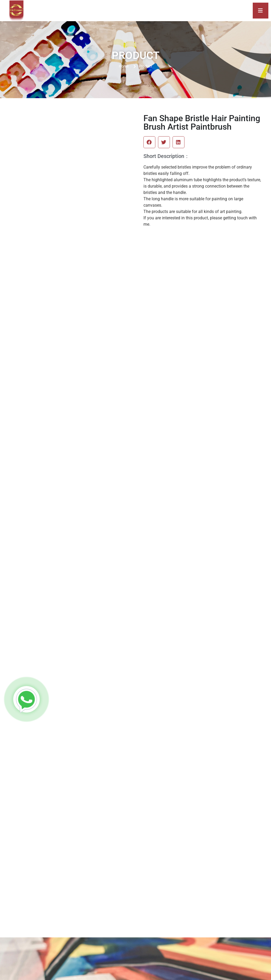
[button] (149, 142)
